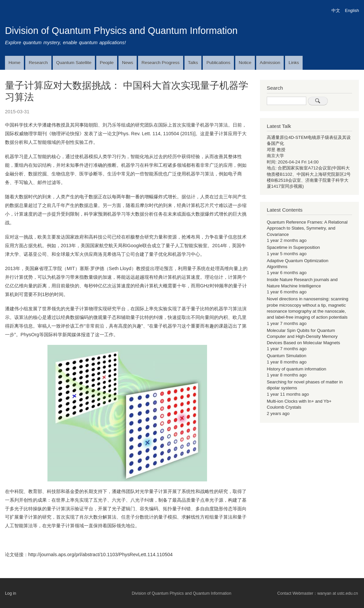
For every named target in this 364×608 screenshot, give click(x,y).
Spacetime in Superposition (293, 247)
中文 (336, 10)
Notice (245, 63)
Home (15, 63)
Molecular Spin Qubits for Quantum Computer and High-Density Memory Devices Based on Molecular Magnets (303, 337)
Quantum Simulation (287, 356)
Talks (193, 63)
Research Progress (161, 63)
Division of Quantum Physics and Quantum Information (121, 31)
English (352, 10)
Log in (11, 593)
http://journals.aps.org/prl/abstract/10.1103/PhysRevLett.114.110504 (100, 555)
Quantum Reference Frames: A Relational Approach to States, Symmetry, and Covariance (307, 228)
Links (294, 63)
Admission (270, 63)
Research (38, 63)
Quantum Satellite (74, 63)
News (128, 63)
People (107, 63)
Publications (218, 63)
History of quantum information (296, 369)
